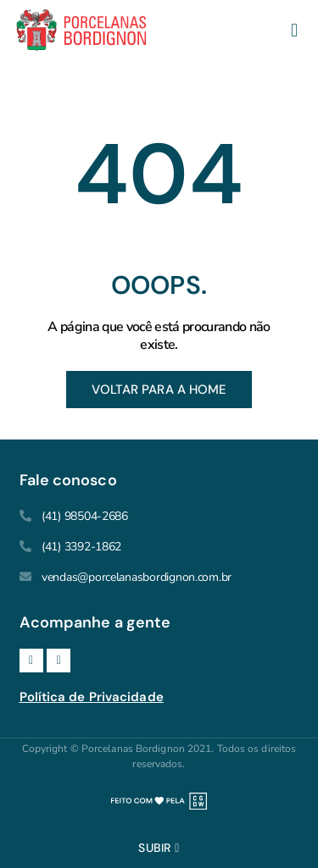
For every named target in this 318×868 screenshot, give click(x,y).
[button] (294, 31)
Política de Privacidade (92, 697)
